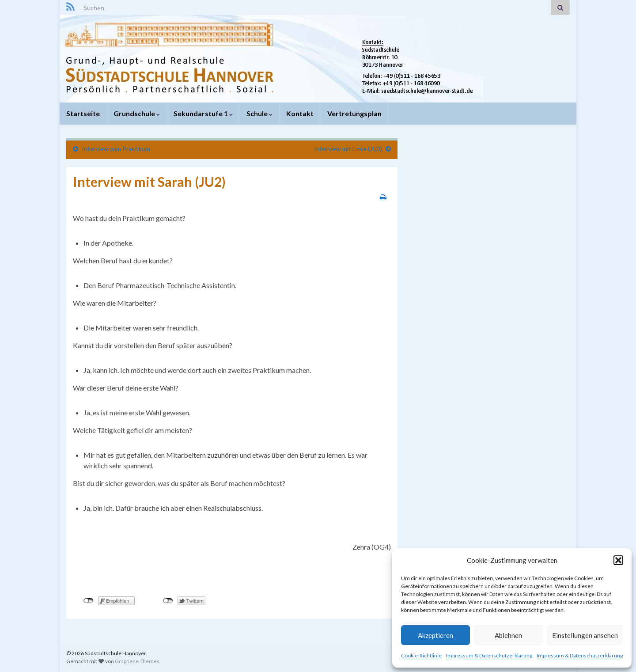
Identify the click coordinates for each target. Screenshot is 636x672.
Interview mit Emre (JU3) (348, 149)
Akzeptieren (435, 635)
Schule (259, 113)
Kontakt (300, 113)
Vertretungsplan (354, 113)
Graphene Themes (137, 661)
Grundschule (137, 113)
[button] (618, 560)
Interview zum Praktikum (116, 149)
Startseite (83, 113)
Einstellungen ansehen (585, 635)
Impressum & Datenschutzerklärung (489, 655)
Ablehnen (508, 635)
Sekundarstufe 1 (203, 113)
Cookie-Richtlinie (421, 655)
